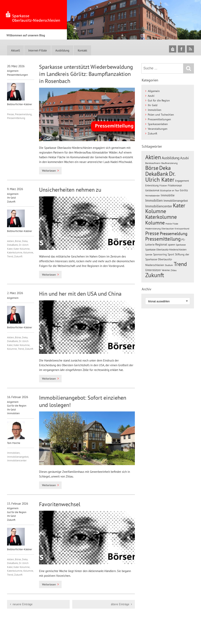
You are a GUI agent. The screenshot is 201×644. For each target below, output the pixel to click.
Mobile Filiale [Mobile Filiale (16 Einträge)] (172, 224)
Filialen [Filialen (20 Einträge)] (163, 185)
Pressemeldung (23, 114)
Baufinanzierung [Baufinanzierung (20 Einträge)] (169, 163)
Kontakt (82, 50)
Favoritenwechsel (60, 504)
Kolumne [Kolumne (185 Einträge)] (155, 223)
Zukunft (11, 202)
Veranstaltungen (158, 129)
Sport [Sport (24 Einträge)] (171, 254)
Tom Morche (16, 433)
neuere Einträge (23, 604)
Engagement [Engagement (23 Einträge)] (182, 181)
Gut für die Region (17, 406)
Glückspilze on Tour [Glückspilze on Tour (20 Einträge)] (169, 190)
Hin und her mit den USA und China (80, 294)
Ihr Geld (11, 198)
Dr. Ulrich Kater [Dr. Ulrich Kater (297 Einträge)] (160, 177)
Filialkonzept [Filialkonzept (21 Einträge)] (175, 185)
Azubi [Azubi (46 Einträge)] (185, 158)
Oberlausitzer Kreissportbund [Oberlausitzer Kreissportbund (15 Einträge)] (175, 229)
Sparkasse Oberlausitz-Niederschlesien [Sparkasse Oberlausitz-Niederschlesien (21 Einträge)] (166, 250)
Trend (10, 256)
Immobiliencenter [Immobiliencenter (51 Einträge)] (159, 206)
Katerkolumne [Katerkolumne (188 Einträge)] (161, 217)
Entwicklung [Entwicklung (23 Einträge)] (152, 185)
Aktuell (15, 50)
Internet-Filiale (38, 50)
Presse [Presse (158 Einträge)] (152, 233)
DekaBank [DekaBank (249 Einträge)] (157, 174)
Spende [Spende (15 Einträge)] (149, 255)
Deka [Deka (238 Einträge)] (165, 168)
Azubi (151, 96)
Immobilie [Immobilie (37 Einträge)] (168, 195)
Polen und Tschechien (161, 115)
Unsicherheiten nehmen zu (70, 190)
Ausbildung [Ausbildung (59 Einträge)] (171, 158)
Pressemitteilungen (17, 75)
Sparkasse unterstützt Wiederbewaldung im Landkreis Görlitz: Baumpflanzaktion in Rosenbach (86, 74)
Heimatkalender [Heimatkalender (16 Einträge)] (153, 196)
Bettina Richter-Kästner (20, 94)
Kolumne (28, 253)
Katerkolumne (15, 253)
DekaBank (12, 245)
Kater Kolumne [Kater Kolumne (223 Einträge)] (165, 208)
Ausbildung (62, 50)
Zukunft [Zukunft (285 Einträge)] (155, 275)
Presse (11, 114)
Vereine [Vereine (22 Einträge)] (166, 270)
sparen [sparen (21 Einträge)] (172, 245)
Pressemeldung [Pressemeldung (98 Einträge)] (174, 233)
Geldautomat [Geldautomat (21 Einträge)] (152, 190)
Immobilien (13, 413)
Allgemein (13, 71)
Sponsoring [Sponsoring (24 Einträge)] (160, 254)
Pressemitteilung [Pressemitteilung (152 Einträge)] (163, 239)
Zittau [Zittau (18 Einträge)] (174, 270)
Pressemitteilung (16, 118)
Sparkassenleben (158, 124)
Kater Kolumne (22, 249)
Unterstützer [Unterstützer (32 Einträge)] (153, 270)
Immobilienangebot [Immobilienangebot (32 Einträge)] (176, 201)
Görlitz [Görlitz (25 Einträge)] (184, 190)
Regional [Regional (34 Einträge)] (161, 244)
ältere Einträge (120, 604)
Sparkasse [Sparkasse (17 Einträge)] (181, 245)
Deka (25, 241)
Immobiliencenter (17, 460)
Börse (18, 241)
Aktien (11, 241)
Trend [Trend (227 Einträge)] (180, 264)
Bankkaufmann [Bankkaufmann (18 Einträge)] (153, 163)
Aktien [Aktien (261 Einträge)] (153, 157)
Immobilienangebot (18, 457)
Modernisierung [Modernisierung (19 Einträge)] (153, 229)
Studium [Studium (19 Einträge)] (169, 265)
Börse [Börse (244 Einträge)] (152, 168)
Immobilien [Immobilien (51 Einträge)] (154, 200)
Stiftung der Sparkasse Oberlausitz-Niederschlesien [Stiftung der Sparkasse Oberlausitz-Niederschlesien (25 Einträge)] (167, 260)
